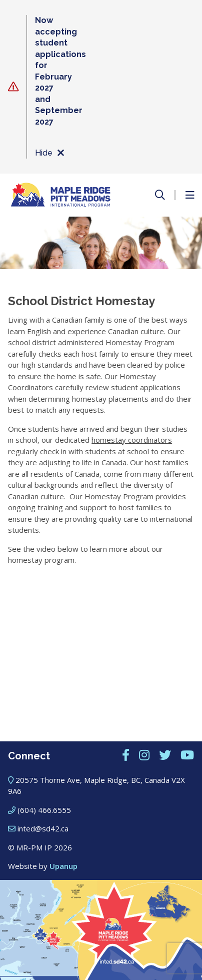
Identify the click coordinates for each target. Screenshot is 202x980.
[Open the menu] (189, 195)
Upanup (63, 866)
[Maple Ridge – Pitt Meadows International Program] (60, 195)
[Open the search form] (160, 195)
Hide (49, 153)
